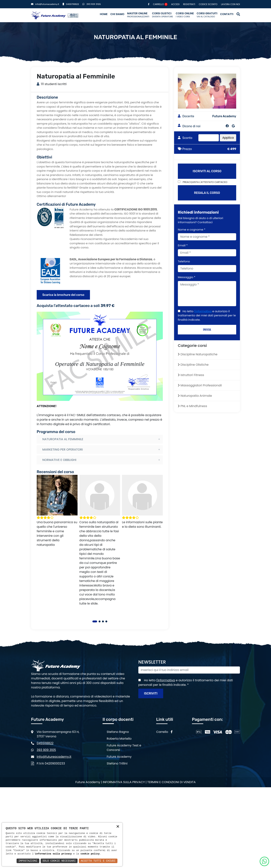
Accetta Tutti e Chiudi (98, 861)
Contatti (227, 14)
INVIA (207, 330)
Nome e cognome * (192, 230)
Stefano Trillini (117, 763)
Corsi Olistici (163, 15)
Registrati (189, 4)
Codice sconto (208, 4)
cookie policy (90, 854)
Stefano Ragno (118, 732)
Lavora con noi (230, 4)
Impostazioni (28, 861)
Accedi (175, 4)
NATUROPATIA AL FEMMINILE (63, 439)
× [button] (118, 827)
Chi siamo (117, 14)
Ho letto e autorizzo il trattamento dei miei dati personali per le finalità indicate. (207, 315)
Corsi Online (185, 15)
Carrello (160, 4)
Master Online (138, 15)
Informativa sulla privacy (124, 782)
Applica (228, 138)
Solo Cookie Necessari (59, 861)
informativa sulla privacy (53, 854)
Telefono (184, 261)
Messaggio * (187, 277)
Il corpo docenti (118, 719)
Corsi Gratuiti (207, 15)
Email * (183, 245)
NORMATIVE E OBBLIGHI (59, 460)
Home (104, 14)
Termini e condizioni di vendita (172, 782)
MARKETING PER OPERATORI (63, 450)
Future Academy (119, 757)
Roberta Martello (119, 739)
